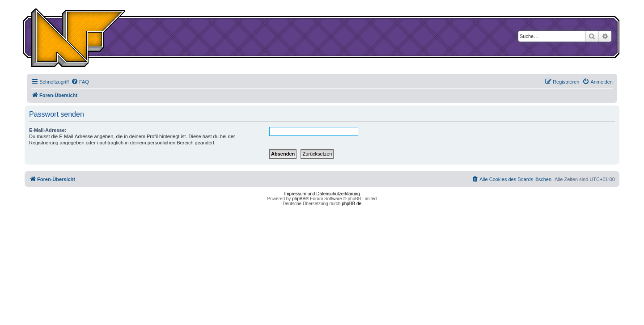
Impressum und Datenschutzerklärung (322, 194)
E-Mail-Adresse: (48, 130)
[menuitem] (80, 82)
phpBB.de (352, 204)
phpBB (299, 199)
